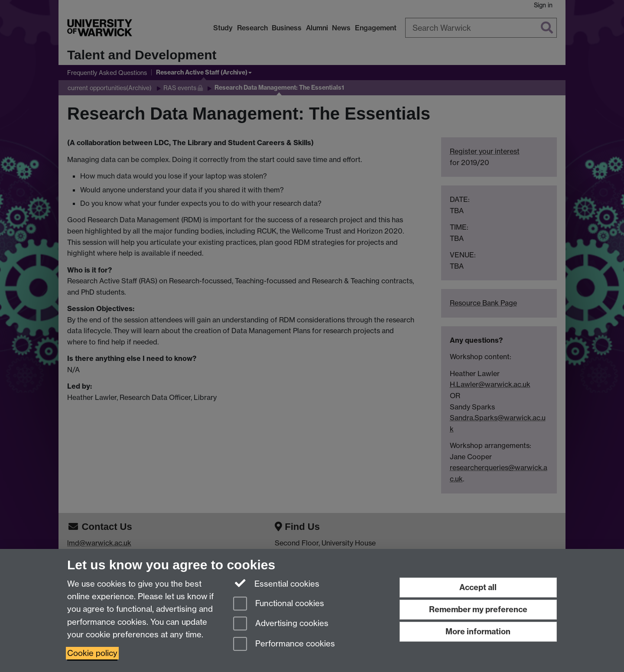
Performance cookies (284, 644)
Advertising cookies (281, 624)
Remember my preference (478, 609)
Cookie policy (92, 653)
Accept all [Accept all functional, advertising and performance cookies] (478, 587)
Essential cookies (276, 583)
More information (478, 631)
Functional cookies (279, 604)
